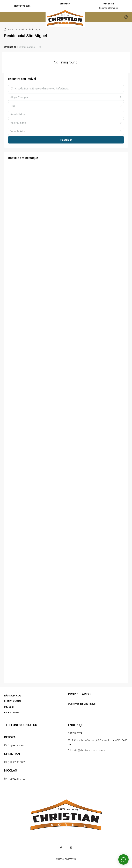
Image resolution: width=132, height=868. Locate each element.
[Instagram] (71, 847)
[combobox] (30, 47)
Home (11, 30)
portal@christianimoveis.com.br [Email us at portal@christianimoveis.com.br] (88, 750)
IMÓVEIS (9, 707)
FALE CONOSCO (13, 713)
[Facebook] (61, 847)
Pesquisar (66, 140)
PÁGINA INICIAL (13, 696)
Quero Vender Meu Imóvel (82, 704)
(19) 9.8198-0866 (22, 6)
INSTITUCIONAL (13, 701)
